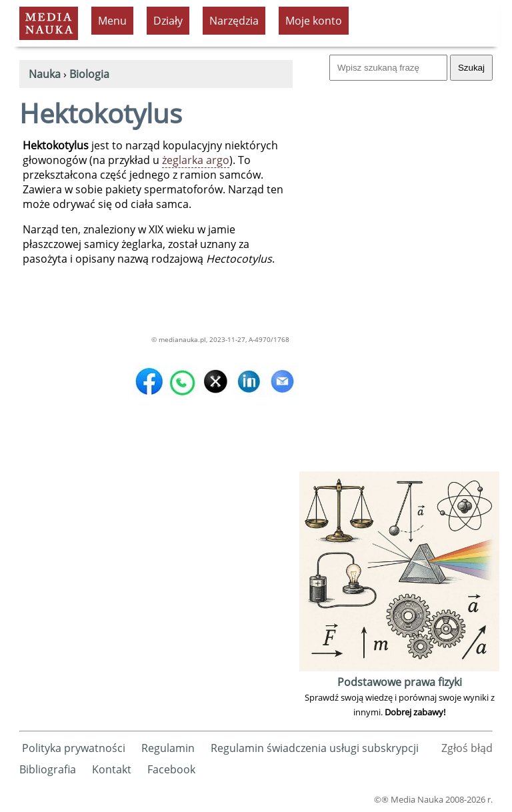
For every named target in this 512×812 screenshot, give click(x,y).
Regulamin (168, 748)
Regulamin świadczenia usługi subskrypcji (315, 748)
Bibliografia (48, 769)
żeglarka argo (196, 160)
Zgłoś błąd (467, 748)
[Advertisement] (399, 268)
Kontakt (112, 769)
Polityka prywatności (74, 748)
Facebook (171, 769)
